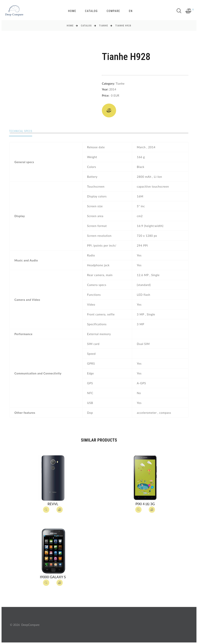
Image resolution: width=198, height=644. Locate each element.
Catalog (91, 11)
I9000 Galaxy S (53, 577)
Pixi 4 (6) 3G (145, 504)
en (131, 11)
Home (72, 11)
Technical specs (21, 131)
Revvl (53, 504)
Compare (113, 11)
